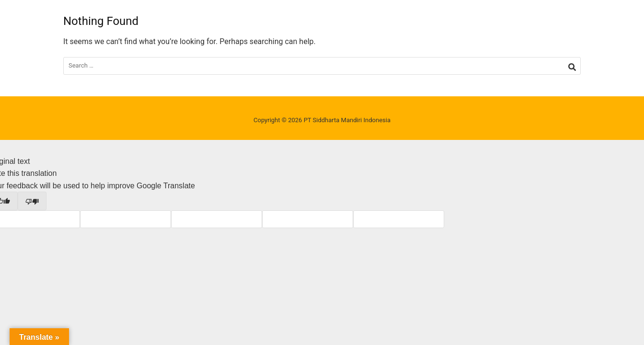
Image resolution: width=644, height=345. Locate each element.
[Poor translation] (32, 201)
